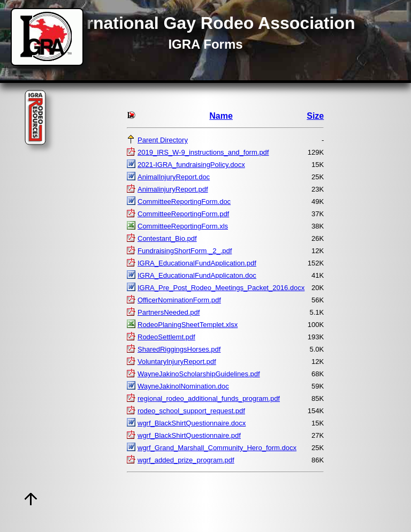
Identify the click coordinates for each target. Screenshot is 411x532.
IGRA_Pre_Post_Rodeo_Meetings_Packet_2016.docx (221, 288)
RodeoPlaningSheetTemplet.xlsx (188, 325)
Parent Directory (163, 140)
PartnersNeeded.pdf (169, 312)
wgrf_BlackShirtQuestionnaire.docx (192, 423)
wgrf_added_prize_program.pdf (186, 460)
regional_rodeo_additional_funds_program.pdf (209, 398)
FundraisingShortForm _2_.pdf (185, 251)
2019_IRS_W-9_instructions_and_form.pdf (203, 152)
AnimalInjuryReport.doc (174, 177)
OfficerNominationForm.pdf (179, 300)
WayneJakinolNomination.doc (183, 386)
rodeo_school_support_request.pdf (191, 411)
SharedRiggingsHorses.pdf (179, 349)
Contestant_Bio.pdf (167, 238)
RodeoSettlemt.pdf (166, 337)
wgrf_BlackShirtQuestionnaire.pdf (189, 435)
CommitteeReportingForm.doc (184, 202)
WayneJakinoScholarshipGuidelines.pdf (199, 374)
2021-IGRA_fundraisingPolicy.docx (191, 165)
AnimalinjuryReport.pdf (173, 189)
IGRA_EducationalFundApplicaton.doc (197, 275)
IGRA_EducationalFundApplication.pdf (197, 263)
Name (221, 116)
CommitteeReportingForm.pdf (183, 214)
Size (315, 116)
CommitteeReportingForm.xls (183, 226)
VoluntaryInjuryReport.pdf (177, 362)
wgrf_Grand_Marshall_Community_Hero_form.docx (217, 448)
